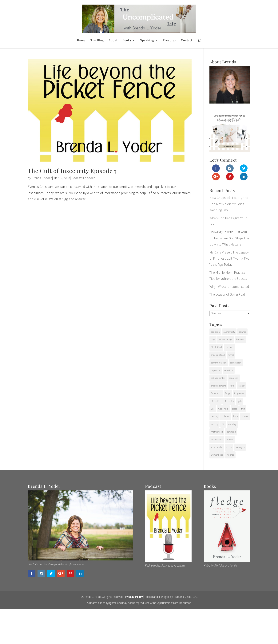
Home (81, 40)
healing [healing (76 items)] (214, 416)
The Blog (97, 40)
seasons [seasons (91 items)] (230, 440)
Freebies (169, 40)
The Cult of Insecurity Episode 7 (72, 171)
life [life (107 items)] (223, 424)
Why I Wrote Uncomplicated (229, 287)
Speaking (147, 40)
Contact (187, 40)
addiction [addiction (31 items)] (215, 332)
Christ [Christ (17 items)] (231, 355)
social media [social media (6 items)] (217, 447)
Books (127, 40)
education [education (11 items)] (234, 378)
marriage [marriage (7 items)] (233, 424)
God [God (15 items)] (213, 409)
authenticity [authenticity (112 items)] (229, 332)
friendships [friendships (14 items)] (229, 401)
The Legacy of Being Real (227, 294)
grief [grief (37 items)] (243, 409)
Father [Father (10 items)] (241, 386)
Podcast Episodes (83, 178)
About (113, 40)
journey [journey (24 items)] (214, 424)
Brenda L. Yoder (42, 178)
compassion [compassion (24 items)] (236, 363)
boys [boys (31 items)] (213, 339)
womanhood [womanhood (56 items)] (217, 455)
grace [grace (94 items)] (235, 409)
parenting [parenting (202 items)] (231, 432)
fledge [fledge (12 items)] (228, 393)
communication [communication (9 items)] (219, 363)
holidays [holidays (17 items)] (226, 416)
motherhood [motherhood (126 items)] (217, 432)
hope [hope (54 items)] (236, 416)
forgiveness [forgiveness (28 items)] (239, 393)
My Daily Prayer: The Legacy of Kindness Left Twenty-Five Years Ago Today (229, 258)
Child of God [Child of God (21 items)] (216, 347)
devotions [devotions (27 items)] (229, 370)
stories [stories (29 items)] (229, 447)
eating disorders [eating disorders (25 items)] (218, 378)
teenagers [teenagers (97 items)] (240, 447)
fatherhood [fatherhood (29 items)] (216, 393)
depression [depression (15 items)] (216, 370)
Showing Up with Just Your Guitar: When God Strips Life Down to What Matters (229, 238)
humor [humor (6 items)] (245, 416)
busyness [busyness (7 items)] (240, 339)
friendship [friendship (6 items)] (216, 401)
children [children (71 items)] (229, 347)
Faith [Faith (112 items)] (232, 386)
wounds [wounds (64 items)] (230, 455)
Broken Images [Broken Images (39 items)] (226, 339)
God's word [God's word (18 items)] (223, 409)
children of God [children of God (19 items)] (218, 355)
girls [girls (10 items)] (240, 401)
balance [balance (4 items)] (242, 332)
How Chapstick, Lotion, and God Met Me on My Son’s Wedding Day (229, 204)
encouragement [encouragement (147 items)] (218, 386)
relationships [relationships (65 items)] (217, 440)
